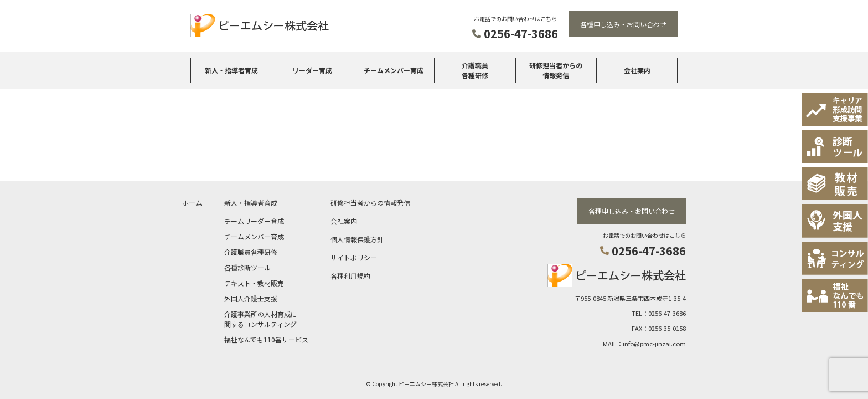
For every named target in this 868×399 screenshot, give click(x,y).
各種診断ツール (247, 266)
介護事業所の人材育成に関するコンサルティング (261, 318)
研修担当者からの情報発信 (556, 70)
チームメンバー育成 (394, 70)
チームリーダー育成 (254, 220)
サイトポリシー (354, 256)
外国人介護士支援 (251, 297)
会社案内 (637, 70)
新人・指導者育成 (231, 70)
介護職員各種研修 (475, 70)
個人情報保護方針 (357, 238)
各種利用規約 (350, 275)
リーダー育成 (312, 70)
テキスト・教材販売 (254, 282)
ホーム (192, 201)
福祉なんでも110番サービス (266, 338)
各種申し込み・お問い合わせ (623, 24)
